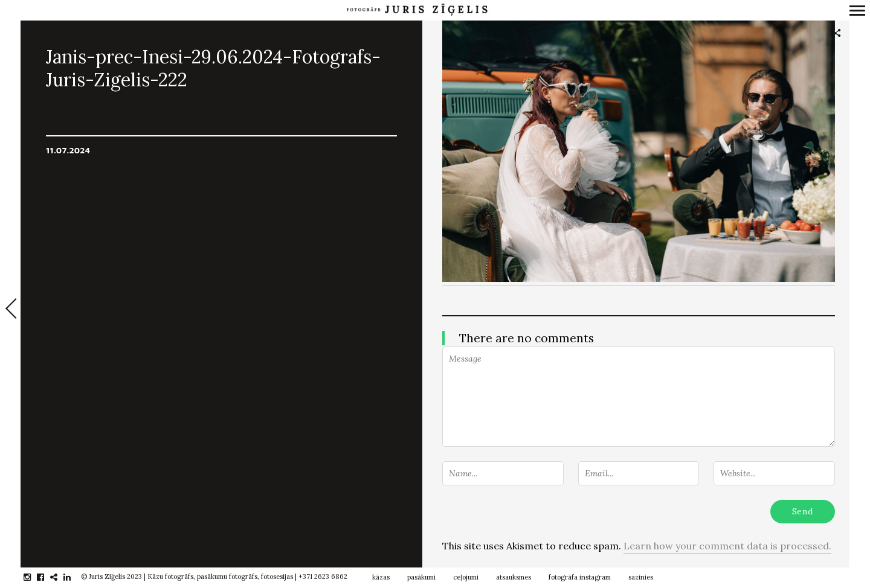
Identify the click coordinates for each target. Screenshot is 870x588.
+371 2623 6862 (323, 577)
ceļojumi (466, 577)
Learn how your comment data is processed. (727, 546)
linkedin (73, 577)
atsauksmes (514, 577)
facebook (47, 577)
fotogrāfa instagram (580, 577)
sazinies (641, 577)
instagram (34, 577)
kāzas (381, 577)
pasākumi (421, 577)
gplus (60, 577)
